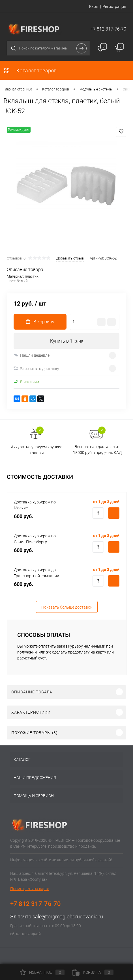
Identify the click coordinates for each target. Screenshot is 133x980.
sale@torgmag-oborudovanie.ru (68, 917)
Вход (94, 7)
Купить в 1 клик (67, 341)
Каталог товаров (30, 71)
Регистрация (114, 7)
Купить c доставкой (114, 513)
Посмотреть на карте (30, 889)
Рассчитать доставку (36, 369)
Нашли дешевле (32, 355)
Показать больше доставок (67, 607)
